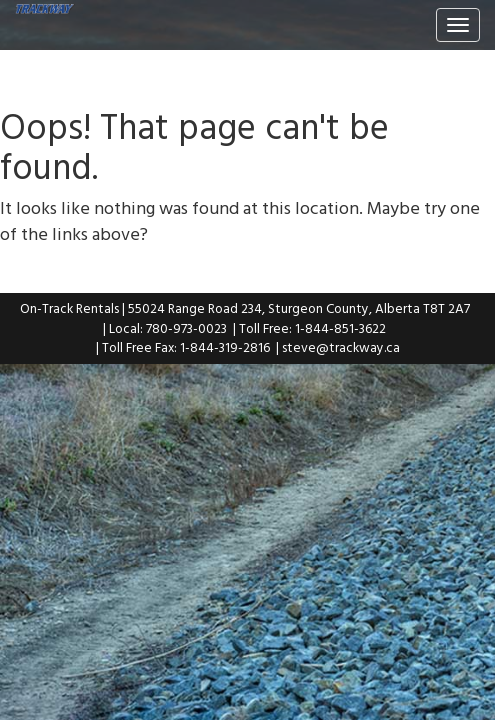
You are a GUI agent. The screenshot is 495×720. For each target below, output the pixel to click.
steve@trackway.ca (341, 347)
